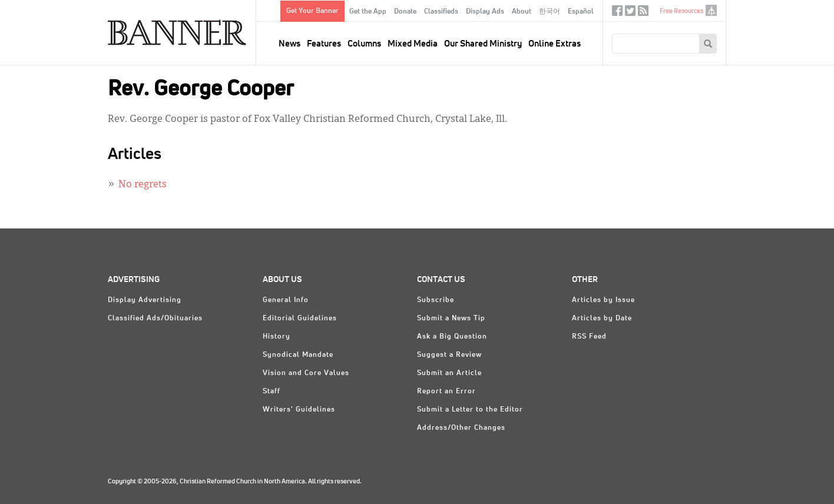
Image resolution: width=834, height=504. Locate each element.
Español (581, 12)
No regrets (143, 185)
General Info (286, 300)
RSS (643, 13)
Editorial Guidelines (300, 319)
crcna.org (711, 10)
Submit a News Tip (451, 319)
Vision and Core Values (306, 373)
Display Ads (485, 12)
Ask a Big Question (452, 337)
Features (324, 44)
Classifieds (441, 12)
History (277, 337)
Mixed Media (413, 44)
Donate (405, 12)
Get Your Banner (312, 11)
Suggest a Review (449, 355)
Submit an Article (449, 373)
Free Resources (681, 11)
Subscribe (436, 300)
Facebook (617, 13)
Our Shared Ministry (483, 44)
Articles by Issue (603, 300)
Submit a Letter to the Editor (470, 410)
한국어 (550, 12)
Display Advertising (145, 300)
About (522, 12)
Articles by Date (602, 319)
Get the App (368, 12)
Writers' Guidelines (299, 410)
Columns (364, 44)
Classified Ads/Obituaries (155, 319)
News (289, 44)
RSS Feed (589, 337)
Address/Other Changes (461, 428)
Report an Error (446, 392)
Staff (272, 392)
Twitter (630, 13)
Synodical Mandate (298, 355)
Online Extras (555, 44)
